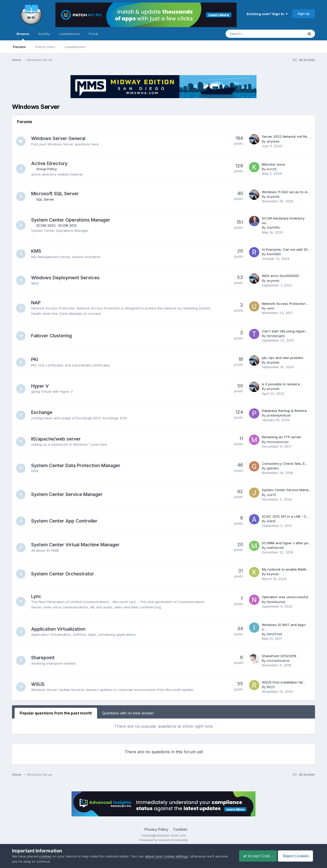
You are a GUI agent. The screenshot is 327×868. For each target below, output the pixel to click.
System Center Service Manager (68, 494)
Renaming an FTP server (282, 437)
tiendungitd (276, 336)
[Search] (251, 34)
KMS (37, 251)
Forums (19, 47)
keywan (273, 574)
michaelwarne (278, 661)
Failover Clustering (52, 336)
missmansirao (278, 442)
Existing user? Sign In (267, 14)
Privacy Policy (156, 829)
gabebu (273, 468)
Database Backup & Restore (284, 411)
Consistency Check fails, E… (285, 464)
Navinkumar (276, 602)
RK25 (271, 687)
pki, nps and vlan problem (283, 358)
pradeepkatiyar (279, 415)
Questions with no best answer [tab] (128, 713)
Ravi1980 (274, 254)
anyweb (273, 141)
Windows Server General (59, 138)
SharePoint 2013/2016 (279, 656)
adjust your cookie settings (166, 856)
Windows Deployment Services (66, 278)
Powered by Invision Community (163, 840)
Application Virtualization (59, 629)
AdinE (271, 521)
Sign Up (304, 14)
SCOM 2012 (68, 225)
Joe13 (271, 495)
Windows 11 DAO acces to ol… (286, 192)
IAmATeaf (274, 634)
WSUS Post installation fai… (284, 682)
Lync (37, 596)
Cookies (180, 829)
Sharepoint (44, 658)
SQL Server (46, 199)
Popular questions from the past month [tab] (56, 713)
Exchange (43, 412)
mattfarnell (275, 548)
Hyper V (41, 386)
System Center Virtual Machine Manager (76, 545)
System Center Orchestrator (63, 574)
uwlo (271, 308)
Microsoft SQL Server (56, 194)
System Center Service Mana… (287, 490)
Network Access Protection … (286, 304)
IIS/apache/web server (57, 439)
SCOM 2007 (46, 225)
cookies (45, 856)
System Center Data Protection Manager (77, 465)
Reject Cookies (296, 856)
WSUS (39, 684)
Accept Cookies (255, 856)
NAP (37, 303)
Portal (94, 34)
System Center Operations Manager (71, 220)
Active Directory (50, 163)
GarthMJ (273, 227)
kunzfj (272, 169)
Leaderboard (75, 47)
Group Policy (47, 169)
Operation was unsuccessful (285, 597)
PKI (35, 359)
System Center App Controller (65, 521)
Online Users (45, 47)
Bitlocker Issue (273, 164)
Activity (44, 34)
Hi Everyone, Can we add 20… (286, 249)
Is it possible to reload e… (282, 384)
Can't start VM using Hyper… (285, 331)
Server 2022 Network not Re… (286, 136)
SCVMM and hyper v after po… (287, 543)
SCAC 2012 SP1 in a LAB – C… (286, 516)
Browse (23, 36)
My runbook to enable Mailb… (285, 569)
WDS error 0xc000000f (280, 276)
